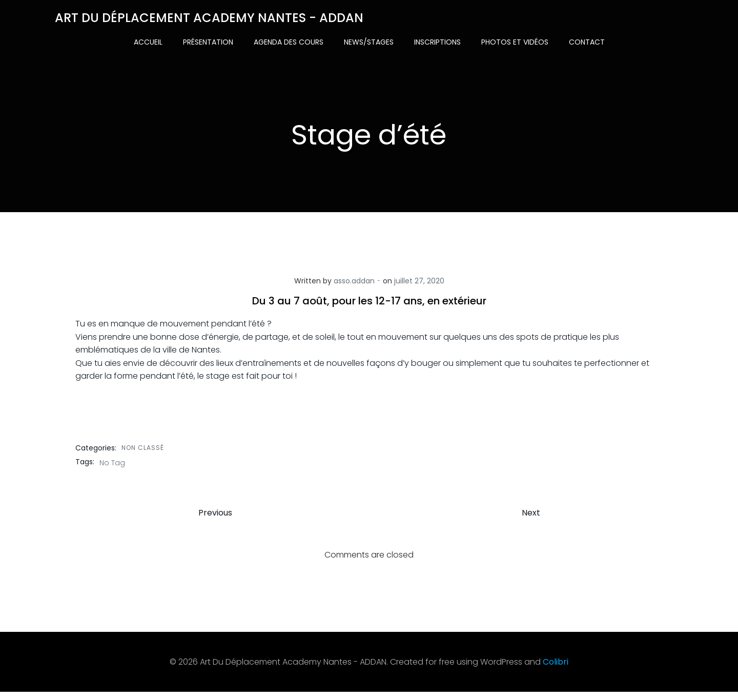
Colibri (556, 670)
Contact (587, 41)
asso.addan (354, 284)
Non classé (144, 451)
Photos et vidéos (515, 41)
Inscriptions (437, 41)
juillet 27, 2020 (419, 284)
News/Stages (369, 41)
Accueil (148, 41)
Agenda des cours (289, 41)
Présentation (208, 41)
